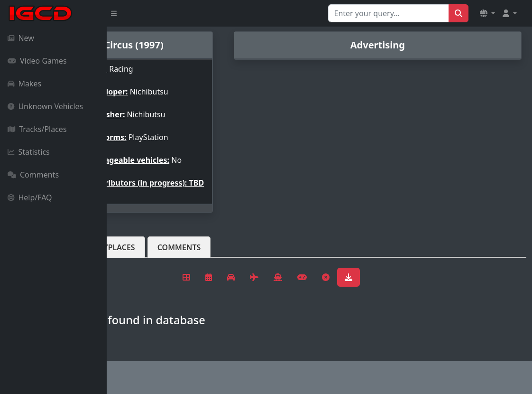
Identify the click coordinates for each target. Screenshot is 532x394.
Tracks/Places (37, 129)
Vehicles (141, 263)
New (21, 38)
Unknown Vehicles (45, 106)
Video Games (37, 61)
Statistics (29, 152)
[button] (487, 13)
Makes (24, 84)
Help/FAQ (30, 197)
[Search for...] (389, 13)
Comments (33, 175)
